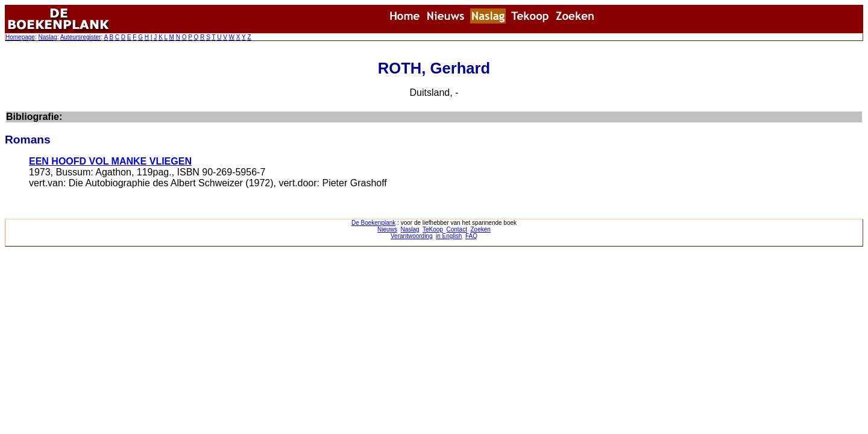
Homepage (20, 37)
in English (449, 236)
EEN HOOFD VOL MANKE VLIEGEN (110, 161)
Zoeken (481, 229)
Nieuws (387, 229)
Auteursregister (81, 37)
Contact (456, 229)
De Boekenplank (373, 223)
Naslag (47, 37)
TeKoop (433, 229)
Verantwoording (412, 236)
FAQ (471, 236)
